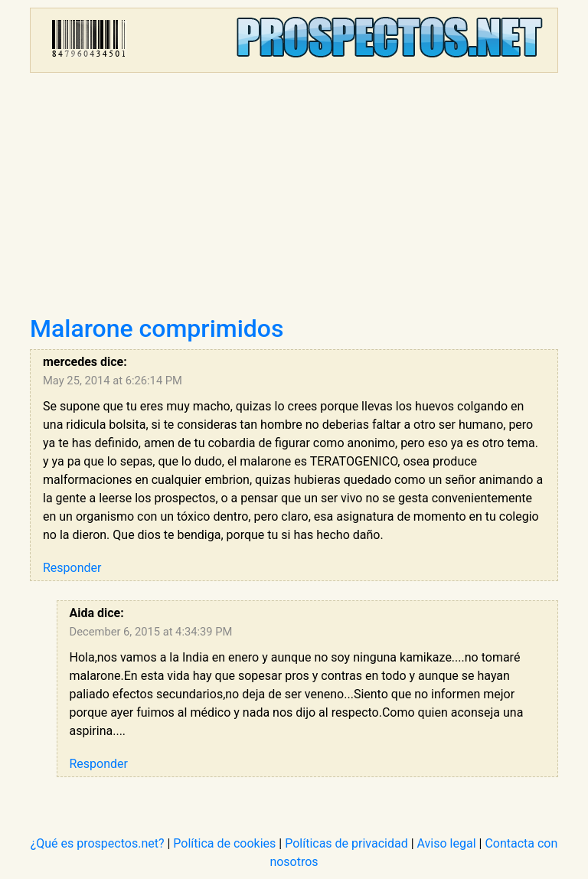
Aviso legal (447, 843)
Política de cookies (224, 843)
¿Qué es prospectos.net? (98, 843)
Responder (72, 568)
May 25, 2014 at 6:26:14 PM (113, 381)
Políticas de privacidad (346, 843)
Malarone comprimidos (157, 328)
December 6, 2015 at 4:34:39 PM (151, 632)
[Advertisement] (294, 199)
